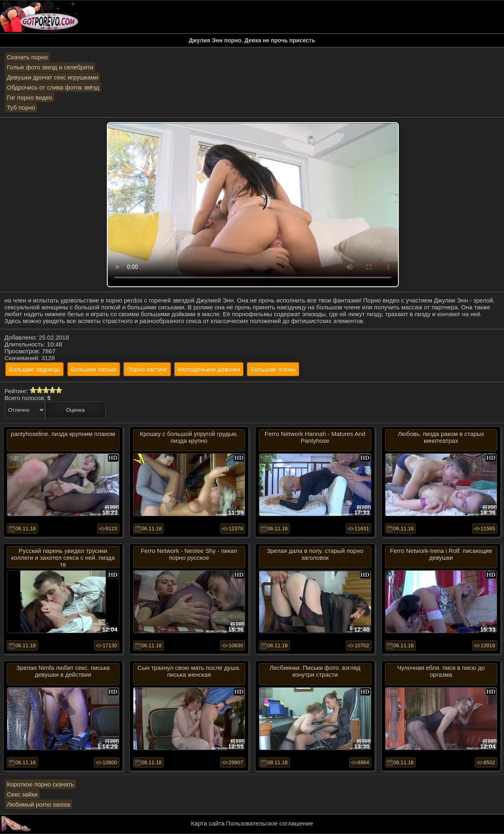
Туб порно (21, 107)
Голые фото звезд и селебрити (50, 67)
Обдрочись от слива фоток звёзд (53, 87)
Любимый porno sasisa (39, 804)
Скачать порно (27, 57)
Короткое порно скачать (40, 784)
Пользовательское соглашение (269, 823)
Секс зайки (22, 794)
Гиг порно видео (30, 97)
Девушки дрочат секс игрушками (52, 77)
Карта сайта (208, 823)
